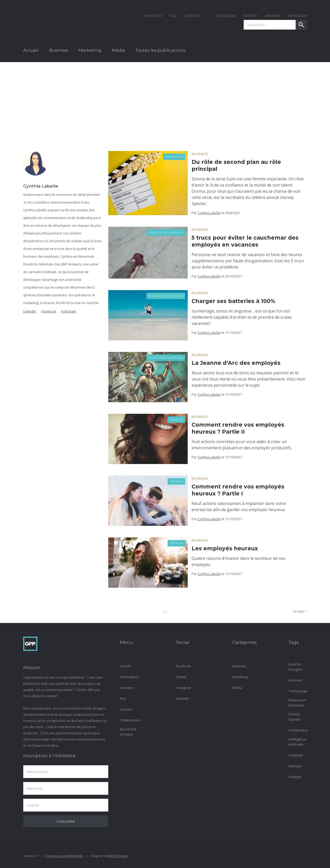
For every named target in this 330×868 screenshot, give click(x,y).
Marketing (240, 677)
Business (200, 154)
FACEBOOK (226, 16)
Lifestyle (295, 777)
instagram (297, 16)
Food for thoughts (295, 667)
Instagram (69, 311)
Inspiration (174, 157)
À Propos (153, 16)
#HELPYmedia (118, 856)
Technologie (298, 691)
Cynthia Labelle (209, 213)
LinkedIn (272, 16)
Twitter (181, 677)
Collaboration (129, 720)
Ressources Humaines (166, 233)
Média (237, 688)
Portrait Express (295, 717)
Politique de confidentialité (64, 856)
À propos (127, 688)
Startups (295, 766)
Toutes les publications (160, 50)
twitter (250, 16)
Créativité (296, 755)
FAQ (173, 16)
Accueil (31, 50)
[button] (59, 52)
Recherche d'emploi (128, 732)
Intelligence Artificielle (297, 742)
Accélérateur (298, 730)
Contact (192, 16)
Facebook (49, 311)
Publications (129, 677)
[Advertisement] (165, 101)
